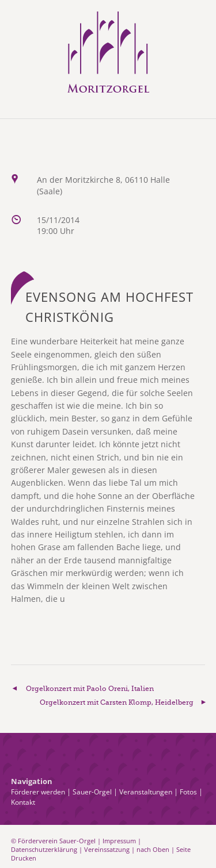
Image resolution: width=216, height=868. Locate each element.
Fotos (188, 792)
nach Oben (153, 849)
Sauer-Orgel (92, 792)
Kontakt (23, 802)
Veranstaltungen (146, 792)
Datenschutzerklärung (44, 849)
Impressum (119, 841)
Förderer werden (38, 792)
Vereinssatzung (107, 849)
